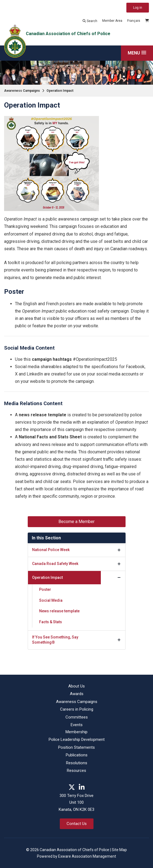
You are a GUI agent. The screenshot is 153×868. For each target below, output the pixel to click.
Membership (76, 732)
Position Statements (76, 747)
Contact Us (77, 824)
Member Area (112, 21)
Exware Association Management (87, 856)
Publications (77, 755)
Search (90, 21)
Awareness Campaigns (22, 91)
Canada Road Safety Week (55, 564)
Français (134, 21)
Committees (77, 717)
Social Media (51, 600)
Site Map (119, 850)
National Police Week (51, 550)
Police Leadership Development (77, 739)
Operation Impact (60, 91)
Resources (76, 771)
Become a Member (76, 522)
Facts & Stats (51, 622)
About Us (76, 686)
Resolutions (77, 763)
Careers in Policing (77, 709)
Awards (77, 694)
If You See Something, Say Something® (55, 640)
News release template (59, 611)
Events (77, 725)
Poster (45, 589)
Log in (138, 8)
